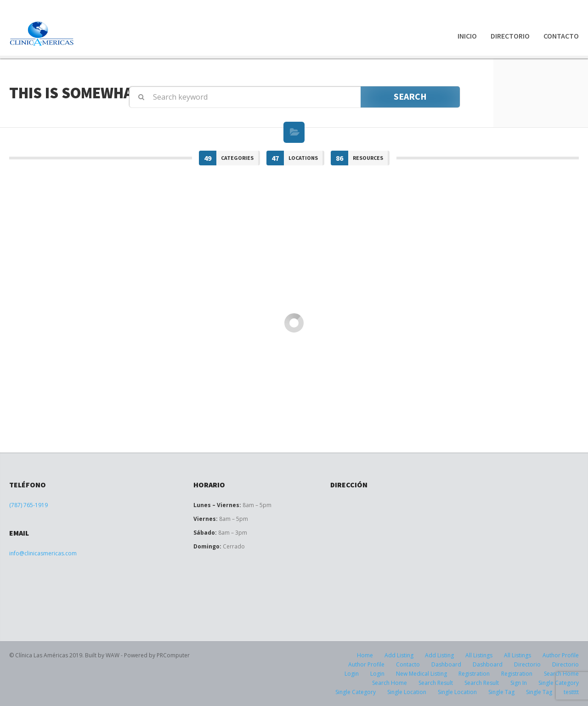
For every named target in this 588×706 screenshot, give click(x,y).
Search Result (436, 683)
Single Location (407, 692)
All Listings (479, 655)
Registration (474, 674)
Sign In (519, 683)
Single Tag (501, 692)
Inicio (467, 36)
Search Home (390, 683)
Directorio (510, 36)
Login (352, 674)
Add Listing (399, 655)
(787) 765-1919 (28, 505)
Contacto (561, 36)
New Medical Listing (421, 674)
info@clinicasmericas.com (43, 553)
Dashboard (446, 664)
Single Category (356, 692)
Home (365, 655)
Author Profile (561, 655)
